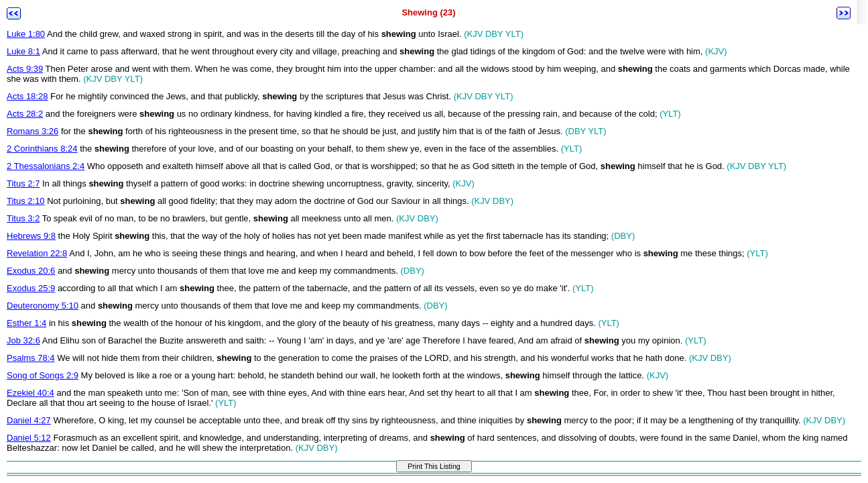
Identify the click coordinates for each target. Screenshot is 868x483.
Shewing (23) (428, 12)
